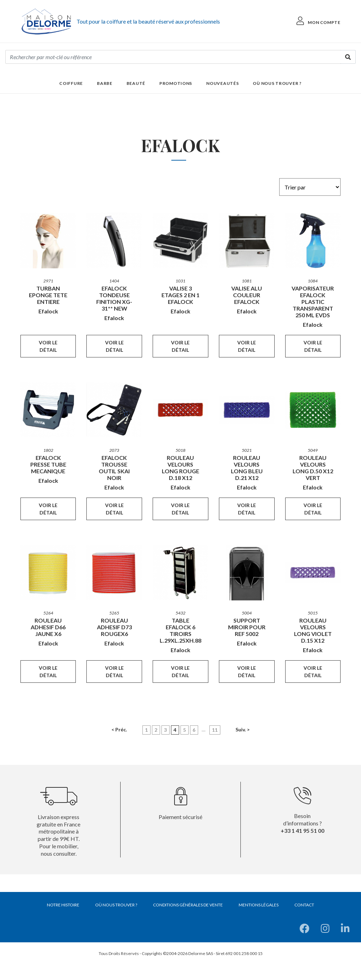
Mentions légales (259, 905)
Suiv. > (243, 729)
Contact (304, 905)
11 (215, 730)
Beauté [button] (136, 83)
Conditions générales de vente (188, 905)
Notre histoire (63, 905)
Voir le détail (48, 346)
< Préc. (119, 729)
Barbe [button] (105, 83)
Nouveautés (222, 83)
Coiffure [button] (71, 83)
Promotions (176, 83)
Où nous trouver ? (277, 83)
